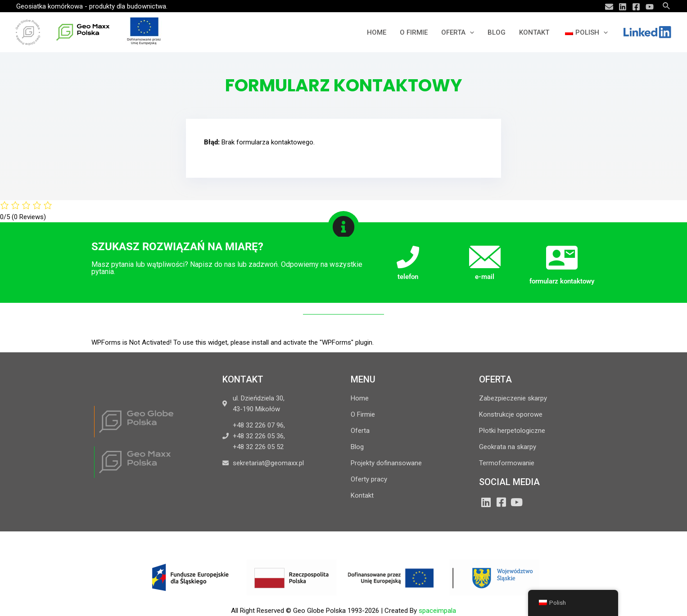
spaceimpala (437, 611)
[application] (470, 32)
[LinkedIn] (486, 502)
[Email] (609, 7)
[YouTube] (650, 7)
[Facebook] (636, 7)
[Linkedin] (623, 7)
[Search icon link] (667, 6)
